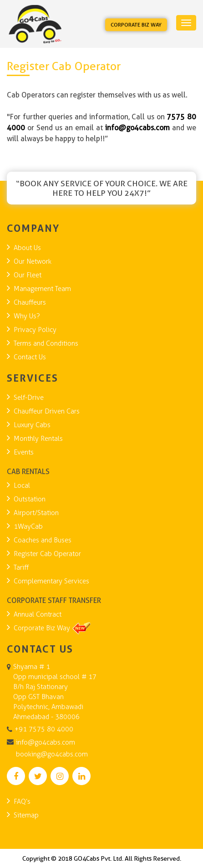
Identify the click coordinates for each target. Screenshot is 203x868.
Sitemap (26, 815)
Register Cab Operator (47, 554)
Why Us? (27, 316)
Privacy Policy (35, 330)
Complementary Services (51, 581)
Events (24, 452)
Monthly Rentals (38, 439)
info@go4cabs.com (46, 742)
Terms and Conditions (46, 343)
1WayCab (28, 526)
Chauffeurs (30, 302)
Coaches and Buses (43, 540)
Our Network (33, 261)
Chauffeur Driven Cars (47, 411)
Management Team (42, 289)
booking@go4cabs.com (52, 754)
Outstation (30, 499)
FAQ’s (22, 802)
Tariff (21, 567)
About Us (27, 248)
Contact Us (30, 357)
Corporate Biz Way (136, 25)
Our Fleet (28, 275)
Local (22, 485)
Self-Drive (29, 398)
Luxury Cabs (32, 425)
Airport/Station (36, 513)
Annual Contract (38, 614)
